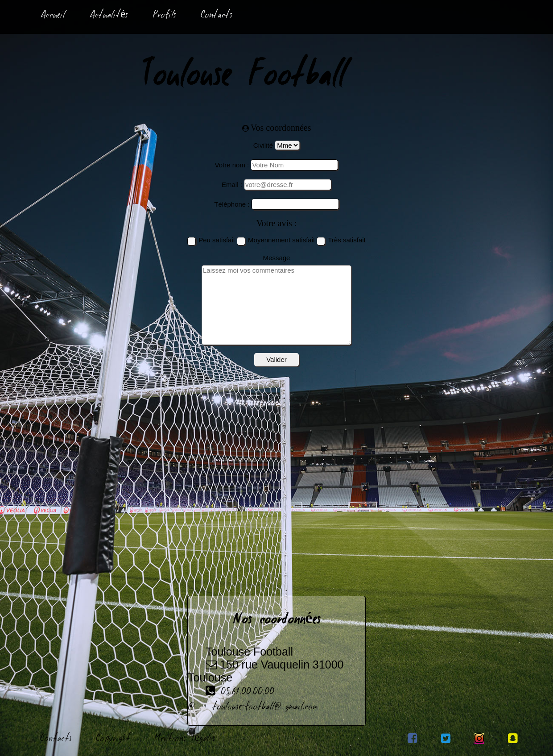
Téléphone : (232, 204)
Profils (164, 16)
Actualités (109, 16)
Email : (232, 185)
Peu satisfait (217, 240)
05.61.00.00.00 (231, 693)
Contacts (217, 16)
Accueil (53, 16)
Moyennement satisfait (281, 240)
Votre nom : (232, 165)
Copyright (113, 739)
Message (277, 258)
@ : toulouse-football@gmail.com (253, 707)
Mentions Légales (185, 739)
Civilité (263, 145)
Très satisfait (347, 240)
